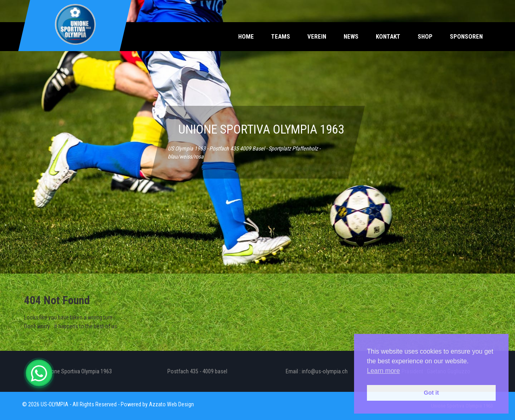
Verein (317, 37)
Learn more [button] (383, 371)
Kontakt (388, 37)
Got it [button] (431, 393)
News (351, 37)
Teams (281, 37)
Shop (425, 37)
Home (246, 37)
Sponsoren (466, 37)
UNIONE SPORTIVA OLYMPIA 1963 (261, 129)
